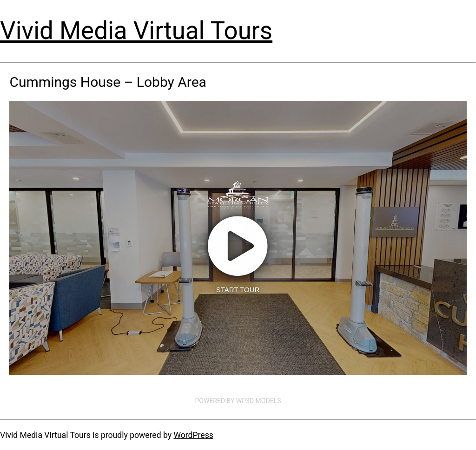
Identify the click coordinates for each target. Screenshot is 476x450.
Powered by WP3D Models (238, 401)
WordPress (193, 435)
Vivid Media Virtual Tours (136, 31)
